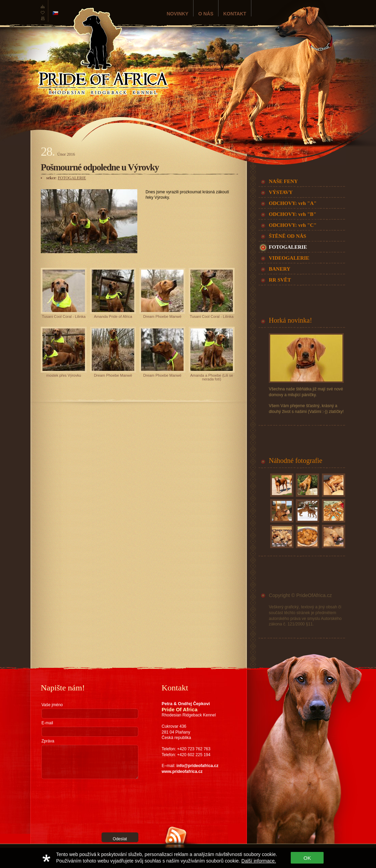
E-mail (47, 723)
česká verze (55, 13)
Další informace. (259, 861)
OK (307, 858)
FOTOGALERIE (72, 178)
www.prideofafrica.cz (182, 772)
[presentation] (70, 806)
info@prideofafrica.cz (197, 766)
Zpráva (48, 741)
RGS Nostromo (78, 846)
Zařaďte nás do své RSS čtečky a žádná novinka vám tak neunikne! (192, 855)
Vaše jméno (52, 705)
